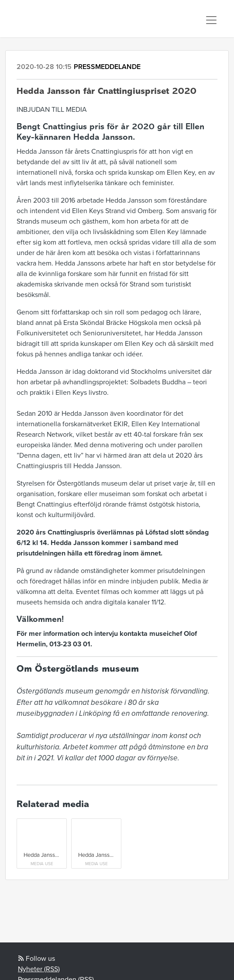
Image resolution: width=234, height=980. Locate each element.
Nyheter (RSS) (39, 969)
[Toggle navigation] (211, 20)
